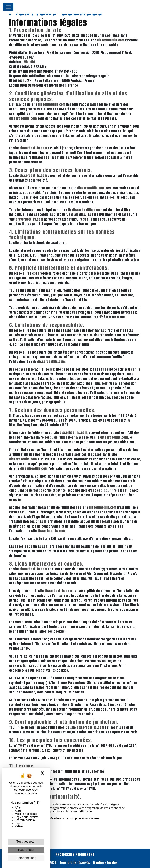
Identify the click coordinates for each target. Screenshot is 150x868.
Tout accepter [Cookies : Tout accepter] (26, 842)
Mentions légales (105, 863)
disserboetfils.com (111, 40)
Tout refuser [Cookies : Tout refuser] (26, 850)
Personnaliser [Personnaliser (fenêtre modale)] (26, 858)
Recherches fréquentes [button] (75, 855)
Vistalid (30, 62)
